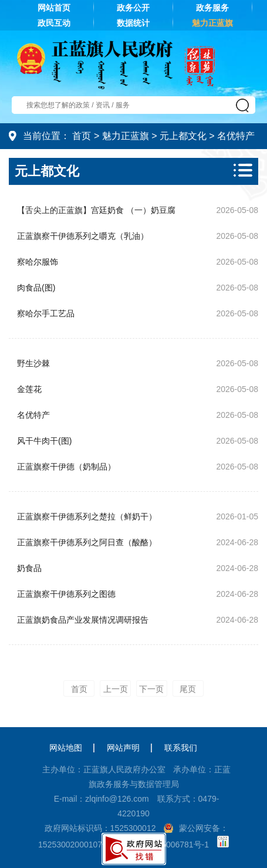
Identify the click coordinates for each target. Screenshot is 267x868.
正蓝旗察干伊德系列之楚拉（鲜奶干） (87, 516)
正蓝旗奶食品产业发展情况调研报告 (83, 620)
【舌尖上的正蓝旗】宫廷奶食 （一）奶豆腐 (96, 210)
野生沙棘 (33, 363)
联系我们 (181, 748)
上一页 (116, 689)
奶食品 (29, 568)
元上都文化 (183, 136)
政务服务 (212, 8)
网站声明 (123, 748)
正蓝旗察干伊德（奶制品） (66, 467)
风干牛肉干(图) (44, 441)
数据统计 (133, 23)
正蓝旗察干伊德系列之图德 (66, 594)
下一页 (151, 689)
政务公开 (133, 8)
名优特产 (236, 136)
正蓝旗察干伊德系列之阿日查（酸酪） (87, 542)
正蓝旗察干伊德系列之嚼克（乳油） (83, 236)
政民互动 (54, 23)
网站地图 (66, 748)
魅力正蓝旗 (212, 23)
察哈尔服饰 (38, 262)
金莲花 (29, 389)
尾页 (188, 689)
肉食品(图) (36, 288)
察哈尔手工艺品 (46, 313)
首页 (82, 136)
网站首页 (54, 8)
